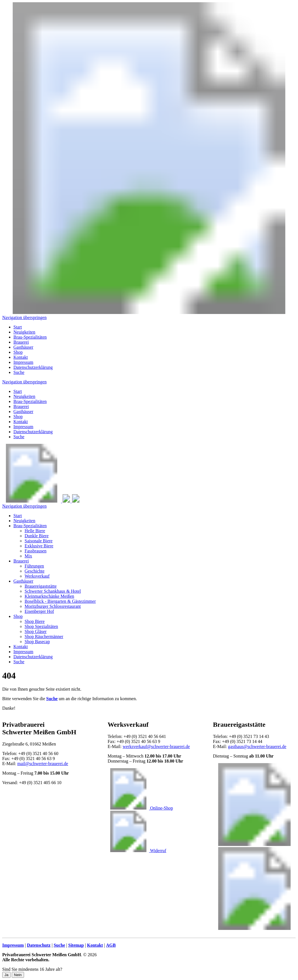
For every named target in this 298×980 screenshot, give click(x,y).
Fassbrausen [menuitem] (36, 551)
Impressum (23, 427)
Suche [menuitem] (19, 372)
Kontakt (21, 422)
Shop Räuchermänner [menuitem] (44, 636)
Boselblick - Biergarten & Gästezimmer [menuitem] (60, 601)
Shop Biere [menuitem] (35, 621)
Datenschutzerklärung (33, 432)
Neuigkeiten (24, 396)
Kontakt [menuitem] (21, 357)
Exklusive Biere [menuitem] (39, 546)
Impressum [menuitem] (23, 362)
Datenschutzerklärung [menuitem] (33, 367)
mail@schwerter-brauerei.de (43, 764)
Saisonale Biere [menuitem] (39, 541)
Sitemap (76, 945)
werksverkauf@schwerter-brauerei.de (156, 746)
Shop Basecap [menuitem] (37, 642)
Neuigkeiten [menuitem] (24, 332)
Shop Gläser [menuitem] (36, 631)
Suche (19, 437)
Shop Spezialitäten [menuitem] (41, 626)
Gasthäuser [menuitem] (23, 347)
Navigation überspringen (24, 317)
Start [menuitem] (18, 327)
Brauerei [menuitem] (21, 342)
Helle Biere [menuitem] (35, 531)
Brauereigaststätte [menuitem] (41, 586)
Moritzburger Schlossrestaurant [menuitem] (53, 606)
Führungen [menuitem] (34, 566)
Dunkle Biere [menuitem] (37, 536)
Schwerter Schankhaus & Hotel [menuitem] (53, 591)
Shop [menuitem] (18, 352)
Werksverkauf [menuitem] (37, 576)
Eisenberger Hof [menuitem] (39, 611)
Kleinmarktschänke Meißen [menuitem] (49, 596)
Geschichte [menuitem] (35, 571)
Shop (18, 417)
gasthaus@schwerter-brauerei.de (257, 746)
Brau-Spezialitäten (30, 401)
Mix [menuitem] (28, 556)
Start (18, 391)
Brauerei (21, 406)
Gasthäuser (23, 412)
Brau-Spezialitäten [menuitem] (30, 337)
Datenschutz (39, 945)
